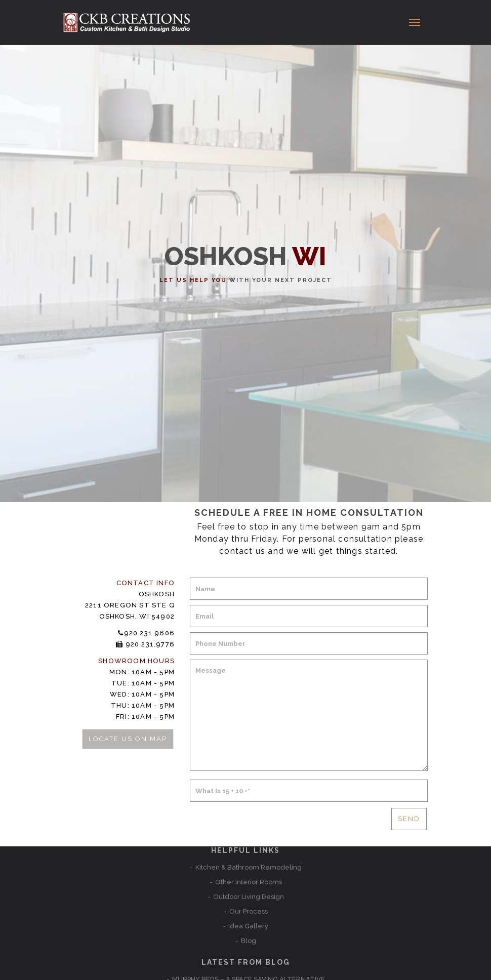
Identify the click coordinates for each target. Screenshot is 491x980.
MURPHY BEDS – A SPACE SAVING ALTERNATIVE (249, 879)
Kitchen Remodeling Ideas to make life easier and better (248, 908)
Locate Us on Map (127, 739)
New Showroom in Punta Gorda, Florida (248, 894)
